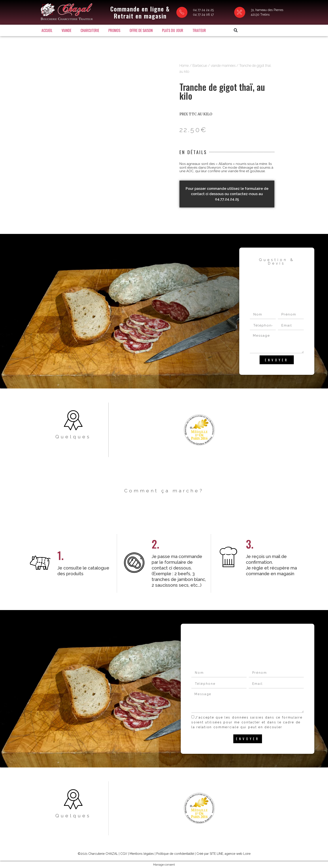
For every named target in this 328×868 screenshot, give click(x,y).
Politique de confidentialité (175, 854)
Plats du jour (173, 30)
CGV (124, 854)
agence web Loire (238, 854)
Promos (114, 30)
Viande (66, 30)
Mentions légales (142, 854)
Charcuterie (90, 30)
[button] (236, 30)
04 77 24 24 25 (203, 10)
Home (184, 66)
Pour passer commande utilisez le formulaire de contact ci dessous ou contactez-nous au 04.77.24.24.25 (227, 194)
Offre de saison (141, 30)
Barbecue (200, 66)
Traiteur (199, 30)
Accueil (47, 30)
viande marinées (223, 66)
